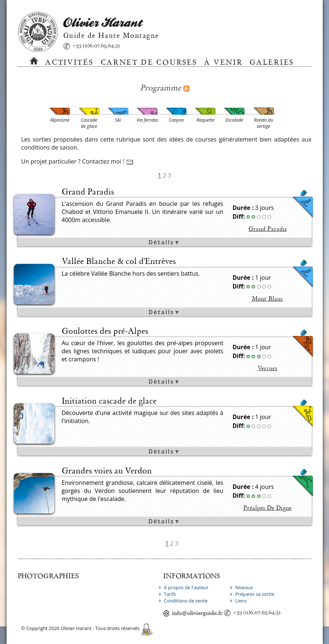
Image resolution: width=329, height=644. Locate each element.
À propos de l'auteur (186, 587)
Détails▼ (164, 242)
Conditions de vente (186, 601)
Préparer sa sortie (255, 594)
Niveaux (244, 587)
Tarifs (170, 594)
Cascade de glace (224, 414)
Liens (241, 601)
